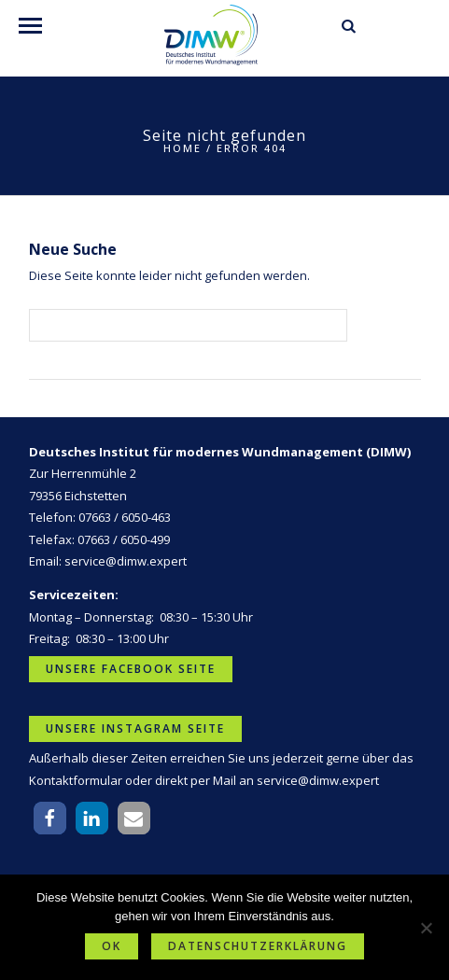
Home (182, 148)
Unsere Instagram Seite (135, 728)
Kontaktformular (76, 780)
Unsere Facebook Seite (131, 669)
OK (112, 946)
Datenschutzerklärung (258, 946)
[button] (50, 818)
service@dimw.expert (126, 561)
